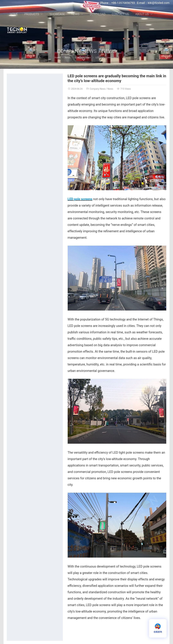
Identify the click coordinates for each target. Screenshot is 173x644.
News (68, 58)
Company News (83, 58)
